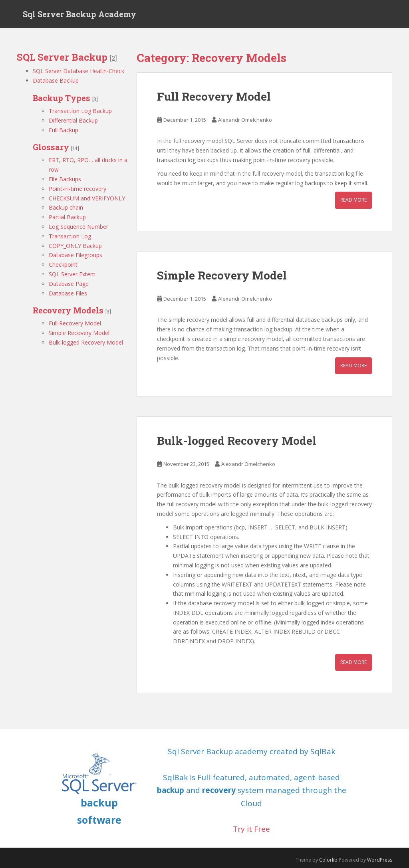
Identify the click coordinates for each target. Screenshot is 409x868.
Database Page (69, 284)
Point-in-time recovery (77, 189)
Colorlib (328, 860)
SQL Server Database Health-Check (78, 71)
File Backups (65, 179)
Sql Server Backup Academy (79, 14)
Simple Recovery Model (79, 333)
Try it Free (251, 829)
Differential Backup (73, 120)
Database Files (68, 293)
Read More (353, 200)
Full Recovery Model (75, 323)
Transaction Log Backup (80, 111)
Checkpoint (63, 265)
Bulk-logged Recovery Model (86, 342)
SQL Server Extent (72, 274)
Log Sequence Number (78, 227)
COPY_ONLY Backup (75, 246)
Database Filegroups (75, 255)
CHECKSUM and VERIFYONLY (87, 198)
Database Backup (56, 80)
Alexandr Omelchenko (245, 120)
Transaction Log (70, 236)
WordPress (380, 860)
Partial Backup (67, 217)
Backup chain (66, 207)
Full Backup (64, 130)
